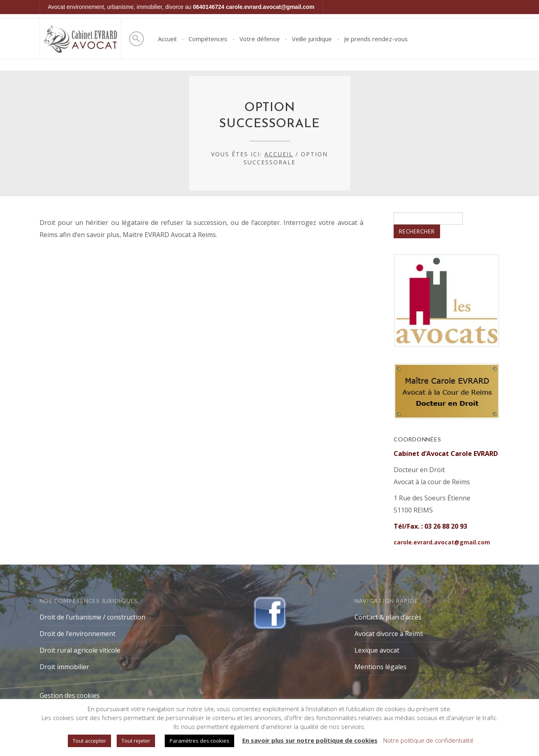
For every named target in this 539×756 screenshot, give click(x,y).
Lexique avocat (377, 650)
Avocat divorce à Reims (389, 634)
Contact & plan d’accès (388, 617)
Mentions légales (381, 667)
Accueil (167, 39)
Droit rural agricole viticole (80, 650)
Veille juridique (312, 39)
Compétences (208, 39)
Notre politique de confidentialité (428, 740)
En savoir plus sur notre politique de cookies (310, 740)
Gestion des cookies (70, 695)
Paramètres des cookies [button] (199, 741)
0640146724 (209, 7)
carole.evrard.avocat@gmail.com (270, 7)
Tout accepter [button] (89, 741)
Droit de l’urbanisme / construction (92, 617)
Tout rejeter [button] (136, 741)
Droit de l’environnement (78, 634)
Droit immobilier (64, 667)
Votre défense (260, 39)
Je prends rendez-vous (376, 39)
